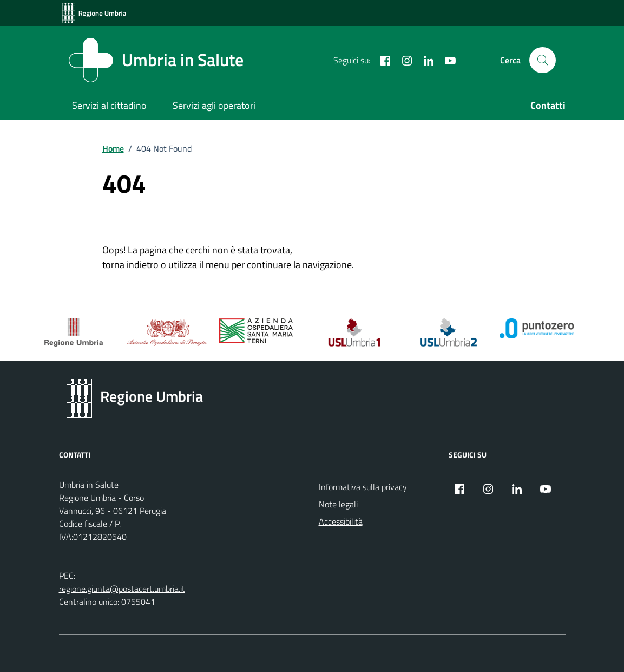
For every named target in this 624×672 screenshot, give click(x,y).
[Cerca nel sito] (542, 60)
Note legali (338, 504)
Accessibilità (341, 521)
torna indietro (130, 265)
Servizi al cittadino (109, 105)
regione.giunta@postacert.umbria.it (122, 589)
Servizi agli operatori (214, 105)
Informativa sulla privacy (363, 487)
